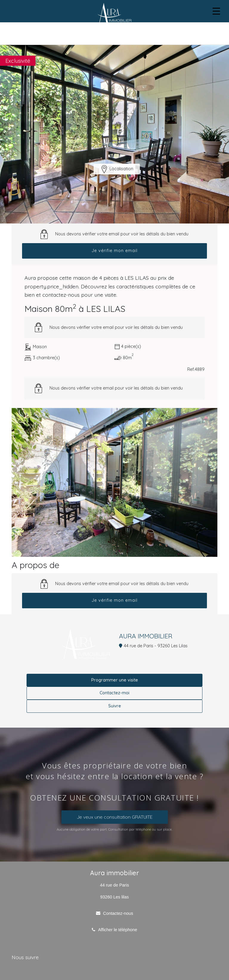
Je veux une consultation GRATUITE (115, 817)
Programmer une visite (115, 680)
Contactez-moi (114, 693)
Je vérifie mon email (114, 251)
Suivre (115, 706)
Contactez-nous (118, 913)
